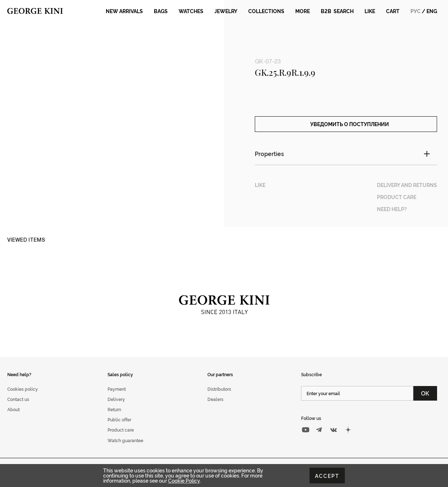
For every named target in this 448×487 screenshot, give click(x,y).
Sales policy (120, 382)
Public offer (119, 428)
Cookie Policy (184, 480)
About (13, 418)
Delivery (116, 407)
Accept (327, 476)
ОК (425, 401)
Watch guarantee (125, 448)
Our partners (220, 382)
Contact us (18, 407)
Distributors (219, 397)
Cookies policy (23, 397)
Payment (117, 397)
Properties (269, 162)
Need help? (19, 382)
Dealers (215, 407)
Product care (121, 438)
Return (114, 418)
